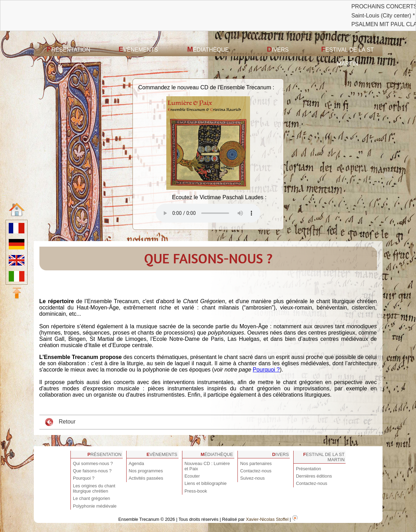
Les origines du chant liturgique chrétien (94, 488)
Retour (60, 422)
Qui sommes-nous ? (93, 463)
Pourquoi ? (266, 370)
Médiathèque (208, 49)
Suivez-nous (252, 478)
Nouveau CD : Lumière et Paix (207, 466)
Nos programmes (146, 471)
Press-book (196, 491)
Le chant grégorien (92, 498)
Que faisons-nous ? (92, 471)
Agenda (136, 463)
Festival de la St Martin (347, 56)
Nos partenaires (256, 463)
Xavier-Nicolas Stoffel (267, 519)
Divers (278, 49)
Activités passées (146, 478)
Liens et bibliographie (206, 483)
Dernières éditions (314, 476)
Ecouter (192, 476)
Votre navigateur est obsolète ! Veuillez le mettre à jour (208, 213)
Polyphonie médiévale (95, 506)
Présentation (69, 49)
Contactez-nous (256, 471)
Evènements (138, 49)
